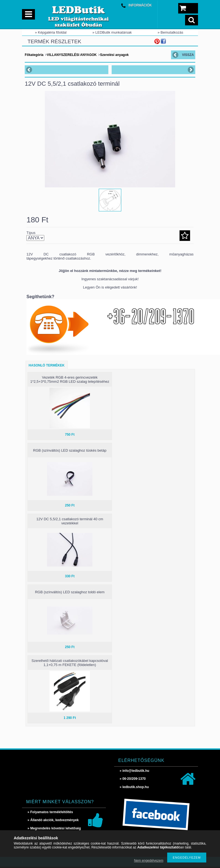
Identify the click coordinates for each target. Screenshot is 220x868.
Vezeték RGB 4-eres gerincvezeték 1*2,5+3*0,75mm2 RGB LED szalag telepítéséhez (70, 379)
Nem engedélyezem (149, 861)
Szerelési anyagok (114, 55)
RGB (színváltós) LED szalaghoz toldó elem (70, 592)
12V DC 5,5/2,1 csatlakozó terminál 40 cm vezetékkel (70, 521)
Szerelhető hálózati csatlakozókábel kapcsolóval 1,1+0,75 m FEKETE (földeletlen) (70, 663)
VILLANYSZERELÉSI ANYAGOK (72, 55)
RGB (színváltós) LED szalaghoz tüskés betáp (70, 450)
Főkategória (34, 55)
